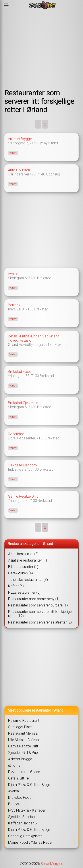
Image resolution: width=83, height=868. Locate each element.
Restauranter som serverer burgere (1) (38, 605)
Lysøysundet (48, 143)
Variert (13, 153)
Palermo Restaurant (24, 721)
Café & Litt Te (18, 778)
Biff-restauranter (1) (23, 567)
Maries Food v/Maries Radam (31, 842)
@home (14, 765)
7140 (41, 174)
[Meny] (6, 5)
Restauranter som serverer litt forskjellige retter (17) (40, 614)
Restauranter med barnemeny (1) (34, 599)
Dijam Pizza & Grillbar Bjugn (29, 785)
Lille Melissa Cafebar (24, 740)
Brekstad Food (20, 372)
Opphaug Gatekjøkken (25, 836)
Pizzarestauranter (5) (24, 592)
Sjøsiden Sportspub (23, 817)
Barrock (14, 305)
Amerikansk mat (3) (23, 554)
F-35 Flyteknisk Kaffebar (27, 810)
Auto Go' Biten (19, 170)
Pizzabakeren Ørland (24, 772)
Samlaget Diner (20, 727)
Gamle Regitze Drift (23, 496)
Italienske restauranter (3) (28, 580)
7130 (32, 278)
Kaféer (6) (16, 586)
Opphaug (53, 174)
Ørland (48, 544)
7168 (34, 143)
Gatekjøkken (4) (20, 573)
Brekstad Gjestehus (23, 403)
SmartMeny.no (52, 864)
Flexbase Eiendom (22, 465)
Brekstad (44, 278)
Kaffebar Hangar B (22, 823)
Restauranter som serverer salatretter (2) (40, 622)
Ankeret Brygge (20, 139)
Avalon (13, 274)
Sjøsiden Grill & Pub (23, 753)
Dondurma (16, 434)
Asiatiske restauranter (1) (28, 560)
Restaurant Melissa (23, 733)
